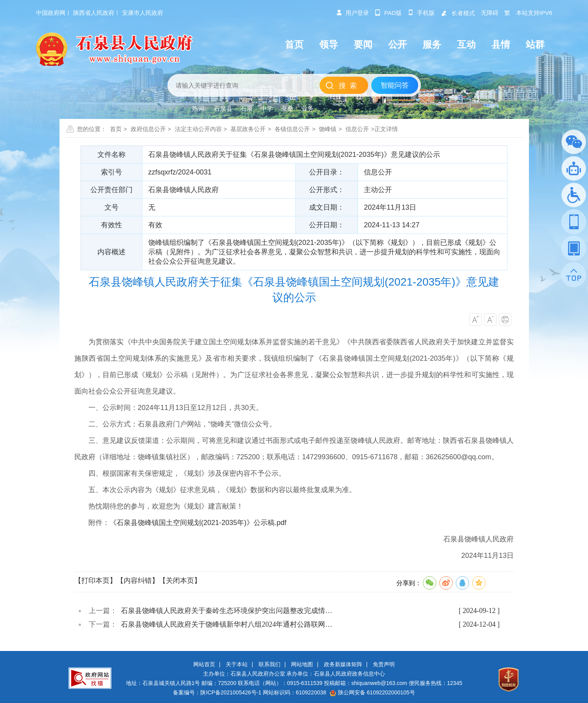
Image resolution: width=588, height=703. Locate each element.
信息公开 (357, 129)
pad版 (388, 13)
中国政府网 (51, 13)
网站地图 (302, 664)
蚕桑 (287, 109)
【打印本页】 (95, 581)
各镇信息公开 (292, 129)
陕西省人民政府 (94, 13)
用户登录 (352, 13)
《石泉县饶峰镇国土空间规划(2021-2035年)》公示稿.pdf (198, 523)
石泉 (246, 109)
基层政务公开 (248, 129)
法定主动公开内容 (198, 129)
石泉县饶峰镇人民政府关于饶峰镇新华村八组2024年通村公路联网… (227, 624)
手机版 (421, 13)
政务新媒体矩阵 (343, 664)
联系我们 (270, 664)
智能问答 (395, 85)
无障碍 (490, 13)
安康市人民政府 (143, 13)
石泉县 (223, 109)
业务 (307, 109)
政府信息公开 (148, 129)
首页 (116, 129)
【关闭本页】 (180, 581)
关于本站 (237, 664)
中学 (267, 109)
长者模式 (458, 13)
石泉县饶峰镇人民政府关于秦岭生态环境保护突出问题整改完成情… (227, 611)
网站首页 (204, 664)
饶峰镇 (328, 129)
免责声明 (384, 664)
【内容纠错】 (138, 581)
